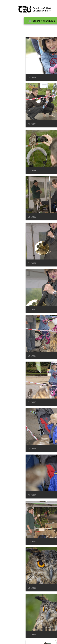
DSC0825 (8, 78)
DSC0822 (8, 217)
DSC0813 (8, 588)
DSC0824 (8, 124)
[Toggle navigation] (7, 9)
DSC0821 (8, 263)
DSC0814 (8, 542)
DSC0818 (8, 402)
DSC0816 (8, 449)
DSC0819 (8, 356)
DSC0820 (8, 310)
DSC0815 (8, 495)
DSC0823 (8, 170)
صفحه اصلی (51, 21)
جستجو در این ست (43, 28)
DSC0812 (8, 634)
